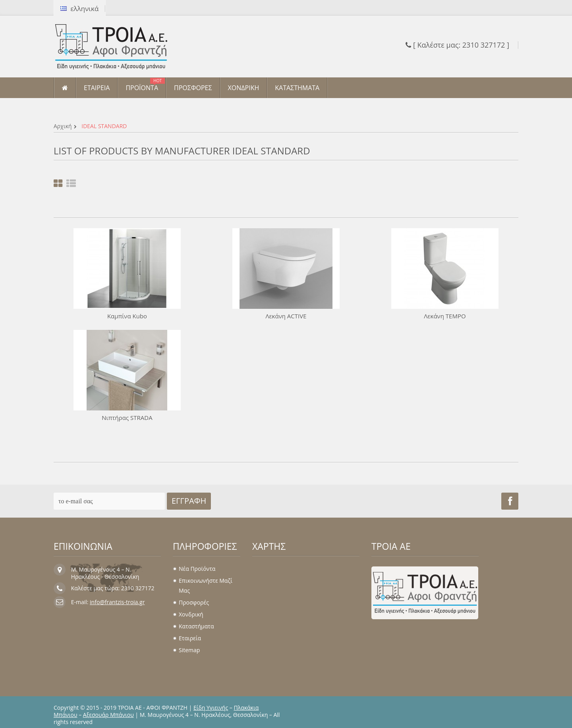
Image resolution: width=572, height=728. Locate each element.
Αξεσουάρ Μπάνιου (108, 715)
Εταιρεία (190, 638)
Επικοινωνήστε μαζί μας (206, 585)
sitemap (189, 650)
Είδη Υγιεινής (211, 708)
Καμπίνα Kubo (127, 316)
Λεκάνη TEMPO (445, 316)
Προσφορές (194, 602)
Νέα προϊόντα (197, 569)
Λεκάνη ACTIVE (286, 316)
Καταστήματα (196, 626)
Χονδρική (191, 614)
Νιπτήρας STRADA (127, 418)
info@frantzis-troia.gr (117, 602)
